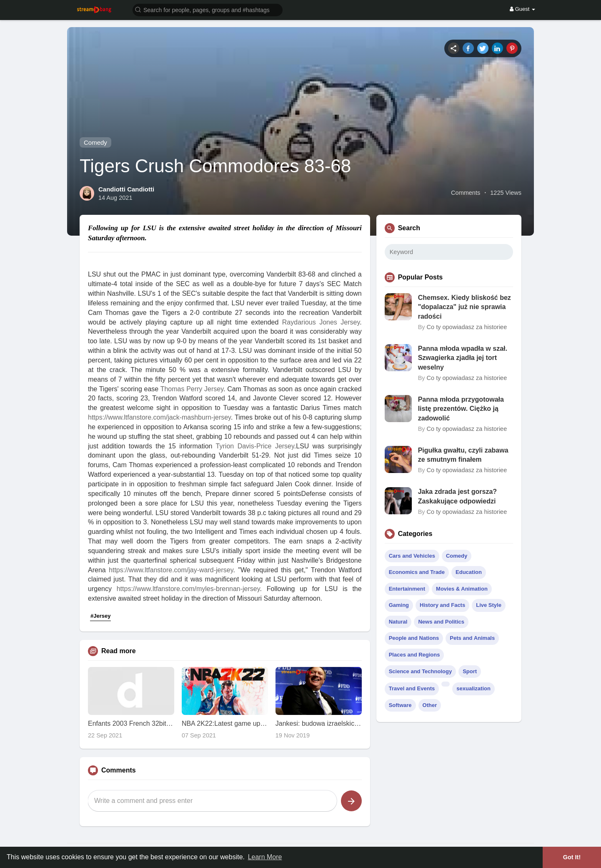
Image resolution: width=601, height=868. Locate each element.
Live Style (489, 605)
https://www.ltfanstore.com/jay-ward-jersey (171, 570)
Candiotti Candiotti (126, 189)
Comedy (95, 142)
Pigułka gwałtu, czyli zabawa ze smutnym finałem (463, 455)
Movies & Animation (462, 589)
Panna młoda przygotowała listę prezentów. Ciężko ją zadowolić (461, 409)
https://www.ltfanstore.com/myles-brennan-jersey (188, 589)
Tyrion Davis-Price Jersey (255, 446)
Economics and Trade (417, 572)
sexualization (473, 688)
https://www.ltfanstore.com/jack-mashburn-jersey (159, 417)
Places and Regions (414, 655)
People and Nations (414, 638)
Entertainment (407, 589)
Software (400, 705)
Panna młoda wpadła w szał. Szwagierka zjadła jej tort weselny (463, 358)
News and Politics (441, 622)
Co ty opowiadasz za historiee (467, 327)
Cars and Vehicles (412, 556)
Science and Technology (420, 671)
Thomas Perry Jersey (192, 389)
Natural (398, 622)
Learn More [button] (265, 857)
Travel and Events (412, 688)
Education (469, 572)
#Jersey (100, 616)
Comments (466, 193)
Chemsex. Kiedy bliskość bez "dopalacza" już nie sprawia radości (465, 307)
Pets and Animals (472, 638)
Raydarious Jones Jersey (321, 322)
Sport (470, 671)
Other (430, 705)
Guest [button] (522, 9)
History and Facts (442, 605)
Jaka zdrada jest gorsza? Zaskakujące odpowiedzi (457, 496)
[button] (208, 9)
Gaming (399, 605)
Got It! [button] (572, 857)
